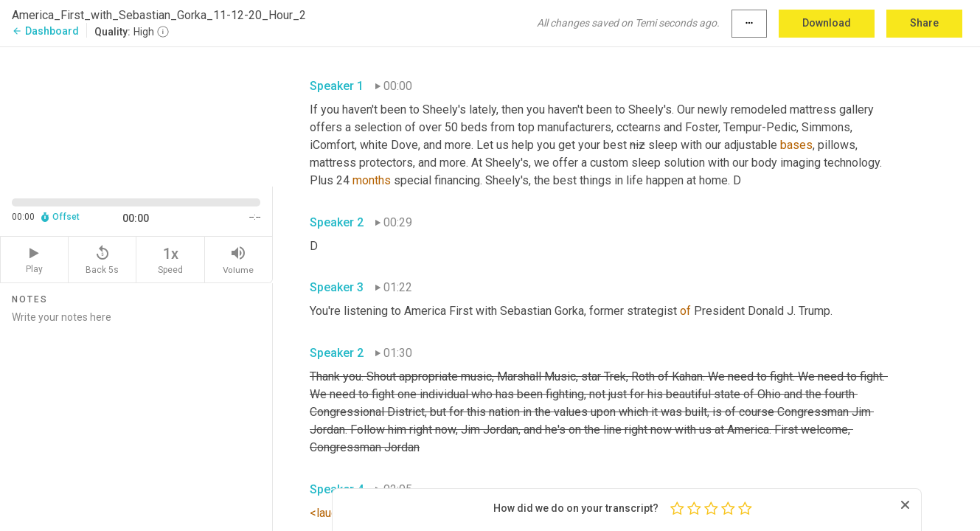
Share (924, 23)
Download (827, 23)
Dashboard (45, 31)
